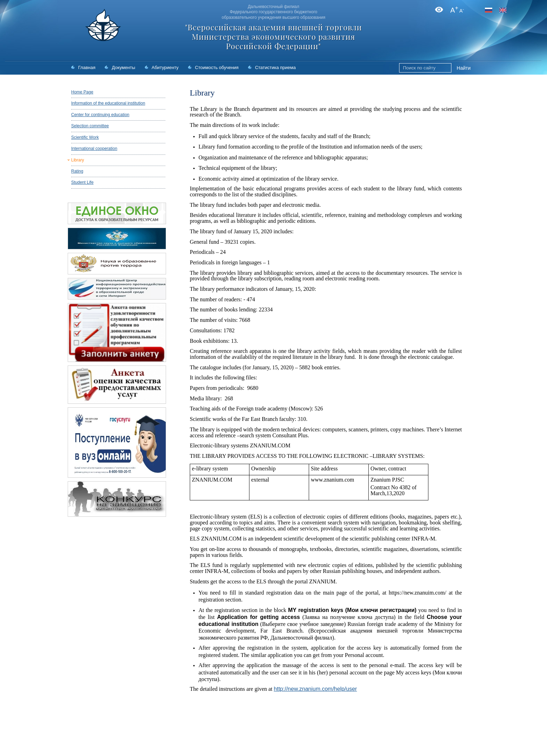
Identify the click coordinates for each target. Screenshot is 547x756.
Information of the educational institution (108, 103)
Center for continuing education (100, 115)
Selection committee (90, 126)
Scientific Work (85, 137)
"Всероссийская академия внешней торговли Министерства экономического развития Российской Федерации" (273, 37)
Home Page (82, 92)
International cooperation (94, 149)
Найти (464, 68)
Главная (87, 67)
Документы (123, 67)
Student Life (82, 182)
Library (78, 160)
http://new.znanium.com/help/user (315, 689)
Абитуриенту (165, 67)
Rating (77, 171)
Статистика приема (275, 67)
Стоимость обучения (217, 67)
